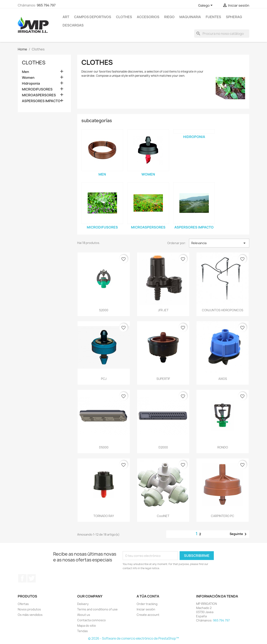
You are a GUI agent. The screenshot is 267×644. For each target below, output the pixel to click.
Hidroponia (31, 83)
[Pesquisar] (222, 34)
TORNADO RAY (104, 516)
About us (84, 615)
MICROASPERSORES (39, 95)
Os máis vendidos (30, 615)
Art (66, 17)
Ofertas (23, 604)
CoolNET (163, 516)
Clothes (124, 17)
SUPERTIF (163, 379)
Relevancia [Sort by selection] (219, 243)
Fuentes (213, 17)
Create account (148, 615)
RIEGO (169, 17)
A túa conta (148, 596)
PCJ (104, 379)
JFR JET (163, 310)
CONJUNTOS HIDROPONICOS (223, 310)
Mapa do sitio (87, 626)
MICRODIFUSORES (37, 89)
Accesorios (148, 17)
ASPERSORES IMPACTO (41, 101)
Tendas (82, 631)
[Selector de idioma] (206, 6)
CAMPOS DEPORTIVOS (93, 17)
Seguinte (239, 534)
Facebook (22, 578)
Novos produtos (29, 609)
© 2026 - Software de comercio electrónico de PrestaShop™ (133, 638)
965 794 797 (46, 5)
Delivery (83, 604)
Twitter (31, 578)
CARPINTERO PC (223, 516)
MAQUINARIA (190, 17)
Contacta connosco (91, 620)
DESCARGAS (73, 25)
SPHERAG (234, 17)
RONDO (223, 447)
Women (28, 78)
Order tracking (147, 604)
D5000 (104, 447)
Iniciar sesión (146, 609)
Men (25, 72)
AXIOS (223, 379)
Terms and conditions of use (97, 609)
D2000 (163, 447)
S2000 (104, 310)
